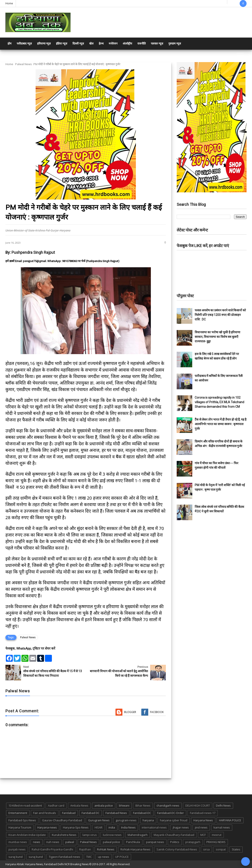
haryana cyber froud (174, 820)
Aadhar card (56, 805)
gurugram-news (126, 820)
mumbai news (18, 842)
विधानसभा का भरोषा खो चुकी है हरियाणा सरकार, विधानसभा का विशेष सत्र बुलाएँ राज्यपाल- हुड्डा (217, 337)
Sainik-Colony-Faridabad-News (177, 849)
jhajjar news (181, 827)
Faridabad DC (91, 813)
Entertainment (18, 813)
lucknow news (112, 835)
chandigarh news (168, 805)
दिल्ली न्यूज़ (78, 44)
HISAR (99, 827)
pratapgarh (193, 842)
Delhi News (223, 805)
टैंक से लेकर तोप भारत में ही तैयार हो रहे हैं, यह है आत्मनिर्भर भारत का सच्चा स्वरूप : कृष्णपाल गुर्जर (221, 424)
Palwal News (24, 64)
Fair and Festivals (45, 813)
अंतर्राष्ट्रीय (127, 44)
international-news (154, 827)
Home (9, 3)
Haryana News (203, 820)
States (236, 849)
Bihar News (143, 805)
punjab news (17, 849)
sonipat (221, 849)
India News (128, 827)
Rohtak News (106, 849)
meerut (217, 835)
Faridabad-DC (142, 813)
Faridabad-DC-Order (170, 813)
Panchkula (133, 842)
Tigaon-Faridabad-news (64, 857)
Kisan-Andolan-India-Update (27, 835)
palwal (70, 842)
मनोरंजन (113, 44)
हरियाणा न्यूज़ (44, 44)
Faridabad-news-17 (203, 813)
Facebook (157, 712)
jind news (201, 827)
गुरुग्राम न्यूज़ (175, 44)
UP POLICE (122, 857)
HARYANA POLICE (230, 820)
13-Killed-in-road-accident (25, 805)
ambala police (104, 805)
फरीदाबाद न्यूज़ (24, 44)
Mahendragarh (138, 835)
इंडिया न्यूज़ (62, 44)
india (112, 827)
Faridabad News (116, 813)
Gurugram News (99, 820)
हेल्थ (101, 44)
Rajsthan (85, 849)
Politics (175, 842)
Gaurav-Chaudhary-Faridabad (62, 820)
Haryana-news (47, 827)
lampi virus (90, 835)
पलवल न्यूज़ (157, 44)
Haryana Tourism (20, 827)
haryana (148, 820)
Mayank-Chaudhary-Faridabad (174, 835)
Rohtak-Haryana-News (135, 849)
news (37, 842)
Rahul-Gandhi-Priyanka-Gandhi (52, 849)
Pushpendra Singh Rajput (33, 252)
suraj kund (16, 857)
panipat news (155, 842)
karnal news (222, 827)
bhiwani (124, 805)
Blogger (130, 712)
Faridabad (69, 813)
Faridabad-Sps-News (22, 820)
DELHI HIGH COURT (198, 805)
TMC (89, 857)
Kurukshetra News (64, 835)
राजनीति (142, 44)
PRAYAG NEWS (216, 842)
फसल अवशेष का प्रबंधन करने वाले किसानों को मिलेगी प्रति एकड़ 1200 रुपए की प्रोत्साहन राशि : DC (220, 315)
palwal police (111, 842)
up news (104, 857)
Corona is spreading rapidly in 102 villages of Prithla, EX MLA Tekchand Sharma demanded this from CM (219, 402)
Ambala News (79, 805)
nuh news (53, 842)
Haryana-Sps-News (76, 827)
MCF (203, 835)
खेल (91, 44)
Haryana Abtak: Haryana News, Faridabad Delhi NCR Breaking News (47, 864)
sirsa (206, 849)
